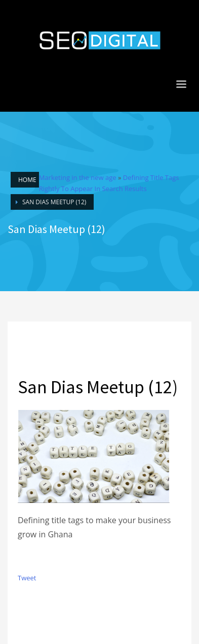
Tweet (27, 578)
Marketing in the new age (78, 177)
